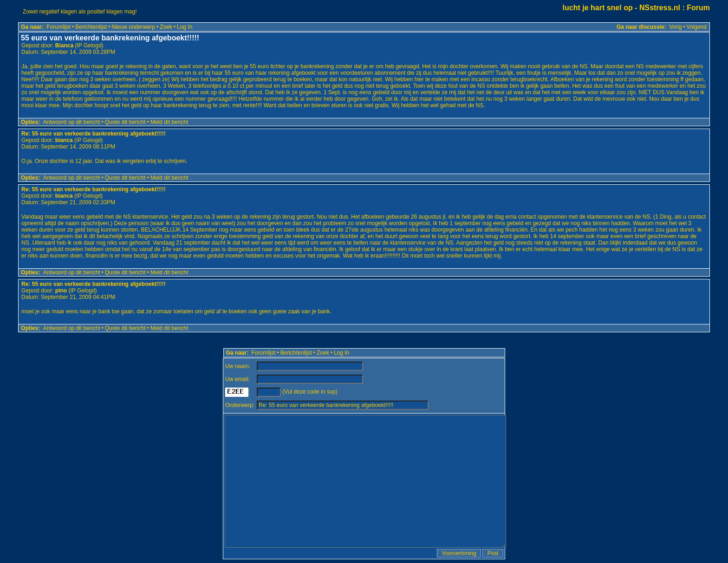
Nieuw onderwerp (133, 27)
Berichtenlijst (91, 27)
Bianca (64, 45)
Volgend (697, 27)
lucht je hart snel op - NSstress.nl (621, 8)
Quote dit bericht (125, 122)
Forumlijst (58, 27)
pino (61, 291)
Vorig (675, 27)
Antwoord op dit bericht (72, 122)
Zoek (166, 27)
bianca (64, 140)
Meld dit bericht (169, 122)
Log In (185, 27)
